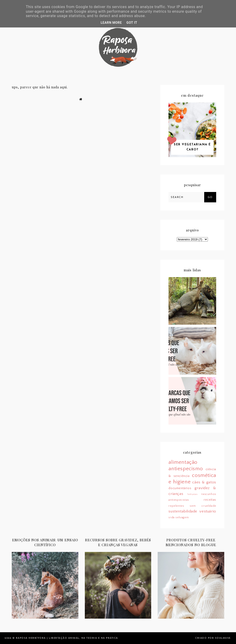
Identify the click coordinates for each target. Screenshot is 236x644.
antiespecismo (186, 469)
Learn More (111, 23)
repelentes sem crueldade (192, 506)
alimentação (183, 462)
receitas (210, 500)
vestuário (208, 511)
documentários (180, 488)
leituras (192, 494)
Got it (132, 23)
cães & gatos (204, 482)
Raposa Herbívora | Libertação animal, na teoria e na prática (67, 638)
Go (210, 197)
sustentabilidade (183, 511)
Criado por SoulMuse (213, 638)
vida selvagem (179, 517)
